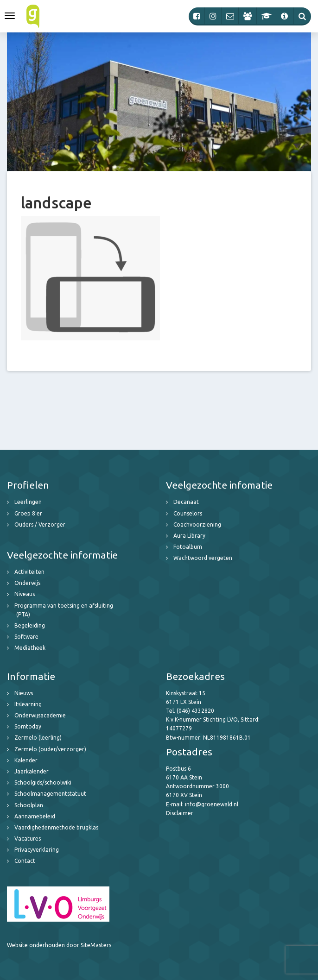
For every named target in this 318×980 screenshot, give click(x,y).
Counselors (188, 513)
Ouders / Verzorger (40, 525)
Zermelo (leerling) (38, 738)
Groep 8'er (28, 513)
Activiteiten (29, 572)
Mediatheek (30, 648)
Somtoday (28, 726)
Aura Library (189, 536)
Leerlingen (28, 502)
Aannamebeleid (35, 816)
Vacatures (28, 839)
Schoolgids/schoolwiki (43, 782)
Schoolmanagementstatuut (50, 794)
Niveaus (25, 594)
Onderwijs (27, 583)
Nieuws (24, 693)
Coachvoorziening (197, 525)
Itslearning (28, 704)
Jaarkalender (32, 771)
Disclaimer (180, 813)
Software (26, 637)
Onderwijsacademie (40, 715)
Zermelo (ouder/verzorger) (50, 749)
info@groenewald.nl (212, 804)
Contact (25, 861)
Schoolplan (29, 805)
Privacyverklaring (37, 850)
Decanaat (186, 502)
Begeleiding (30, 625)
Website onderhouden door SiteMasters (59, 945)
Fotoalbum (188, 547)
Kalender (26, 760)
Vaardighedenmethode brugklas (56, 827)
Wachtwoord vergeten (203, 558)
